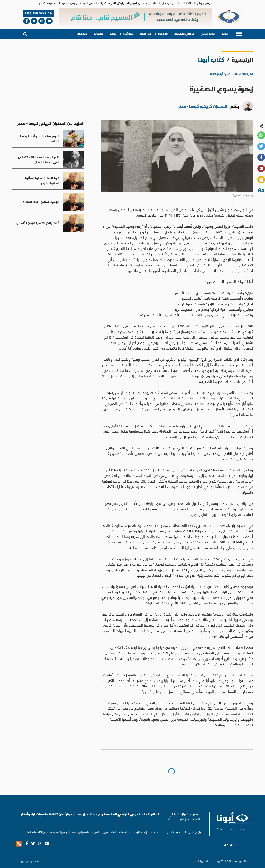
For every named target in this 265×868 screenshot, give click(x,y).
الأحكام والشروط (201, 861)
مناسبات (99, 34)
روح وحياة (163, 34)
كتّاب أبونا (211, 60)
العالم (225, 34)
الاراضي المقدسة (184, 34)
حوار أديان (128, 34)
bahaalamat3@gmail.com (40, 832)
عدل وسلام (145, 34)
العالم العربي (208, 34)
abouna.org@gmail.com (81, 832)
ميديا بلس (20, 861)
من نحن (229, 844)
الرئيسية (242, 60)
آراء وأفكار (82, 34)
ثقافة (113, 34)
